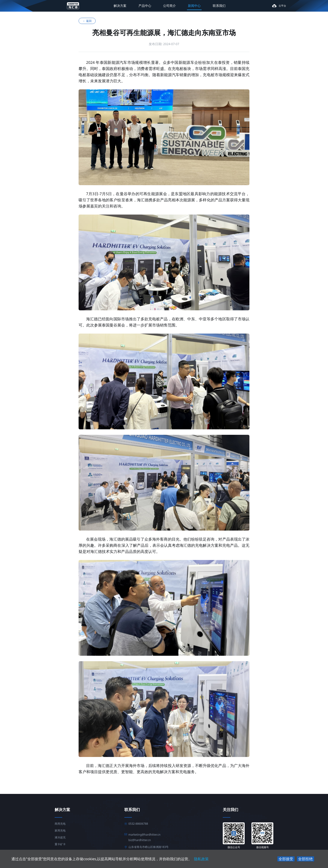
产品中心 (145, 6)
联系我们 (219, 6)
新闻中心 (194, 6)
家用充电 (60, 831)
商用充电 (60, 824)
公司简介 (169, 6)
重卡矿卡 (60, 844)
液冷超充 (60, 837)
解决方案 (120, 6)
